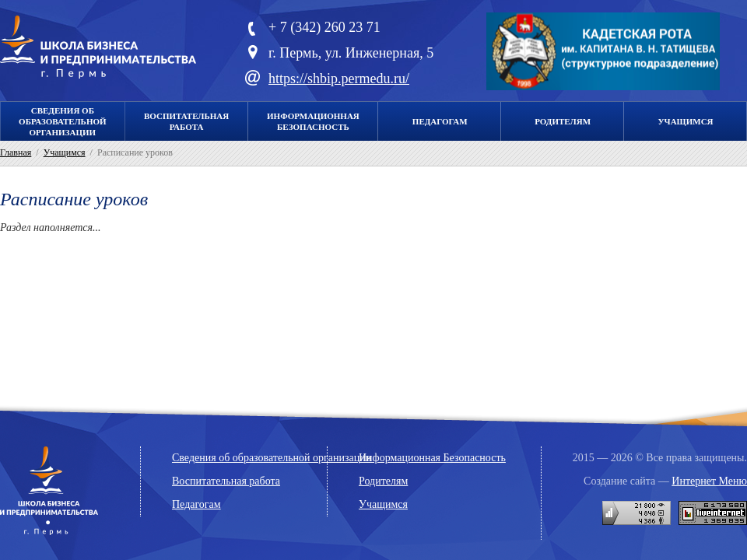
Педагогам (440, 121)
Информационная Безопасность (432, 458)
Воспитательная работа (226, 481)
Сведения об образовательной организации (62, 121)
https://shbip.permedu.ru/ (339, 79)
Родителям (563, 121)
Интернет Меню (709, 481)
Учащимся (686, 121)
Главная (16, 152)
